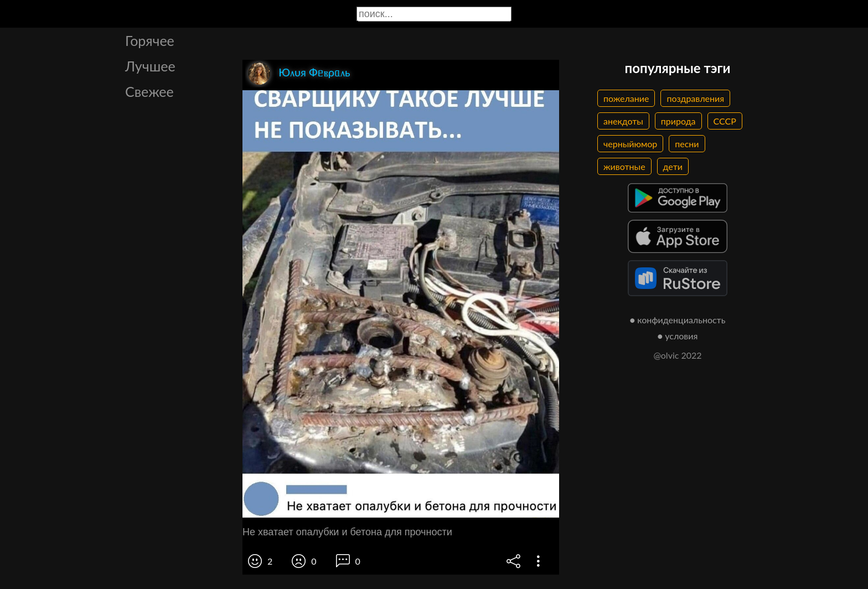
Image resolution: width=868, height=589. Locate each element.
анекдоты (623, 121)
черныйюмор (630, 144)
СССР (725, 121)
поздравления (695, 98)
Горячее (150, 40)
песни (687, 144)
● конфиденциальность (678, 320)
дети (673, 166)
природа (678, 121)
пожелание (626, 98)
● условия (678, 336)
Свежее (149, 91)
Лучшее (150, 66)
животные (624, 166)
